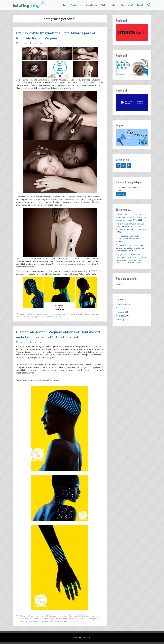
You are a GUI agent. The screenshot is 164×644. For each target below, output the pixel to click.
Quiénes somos (76, 5)
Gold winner (44, 619)
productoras (43, 621)
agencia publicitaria (38, 314)
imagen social (83, 619)
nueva (119, 320)
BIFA (47, 616)
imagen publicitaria (70, 619)
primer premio (33, 621)
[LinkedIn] (129, 165)
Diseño (48, 314)
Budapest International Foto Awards (63, 616)
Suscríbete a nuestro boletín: (128, 187)
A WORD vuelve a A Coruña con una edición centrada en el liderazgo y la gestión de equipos (131, 217)
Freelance (120, 312)
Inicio (65, 5)
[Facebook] (118, 165)
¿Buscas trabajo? (127, 5)
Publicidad (94, 314)
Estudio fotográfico (59, 314)
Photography (94, 619)
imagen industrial (56, 619)
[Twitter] (124, 165)
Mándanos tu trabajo (108, 5)
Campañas (120, 304)
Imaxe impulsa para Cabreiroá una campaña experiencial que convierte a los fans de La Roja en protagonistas (132, 227)
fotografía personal (83, 314)
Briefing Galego (37, 43)
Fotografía (71, 314)
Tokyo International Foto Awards (45, 317)
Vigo (60, 317)
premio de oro (21, 621)
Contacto (140, 5)
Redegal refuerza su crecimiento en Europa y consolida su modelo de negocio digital (131, 248)
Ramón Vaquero (22, 317)
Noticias (22, 314)
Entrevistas (121, 308)
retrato (73, 621)
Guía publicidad (91, 5)
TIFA (31, 317)
